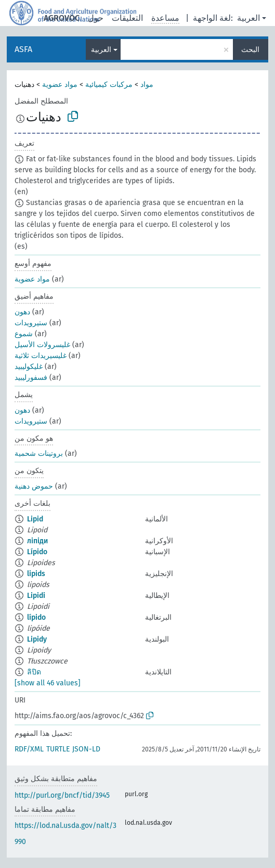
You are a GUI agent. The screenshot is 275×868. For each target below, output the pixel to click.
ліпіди (37, 541)
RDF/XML (29, 749)
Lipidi (36, 596)
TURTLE (58, 749)
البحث (250, 50)
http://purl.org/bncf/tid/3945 (62, 795)
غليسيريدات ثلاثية (41, 356)
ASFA (23, 49)
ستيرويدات (31, 323)
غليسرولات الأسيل (42, 345)
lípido (36, 617)
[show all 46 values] (48, 683)
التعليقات (127, 18)
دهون (22, 312)
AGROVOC (62, 18)
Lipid (35, 519)
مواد (147, 85)
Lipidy (37, 639)
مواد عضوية (60, 85)
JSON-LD (86, 749)
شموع (24, 334)
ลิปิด (34, 672)
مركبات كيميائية (109, 85)
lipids (36, 574)
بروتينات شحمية (39, 454)
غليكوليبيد (29, 367)
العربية (248, 18)
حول (96, 18)
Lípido (37, 552)
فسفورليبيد (31, 378)
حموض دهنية (34, 486)
